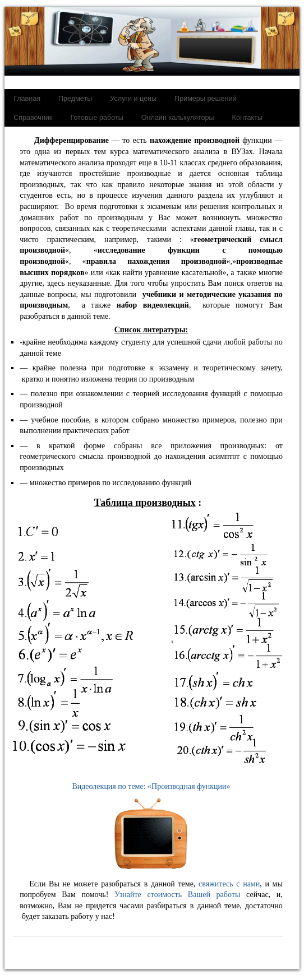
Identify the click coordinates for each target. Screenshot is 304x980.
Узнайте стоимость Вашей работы (177, 895)
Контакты (247, 118)
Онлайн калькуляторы (178, 118)
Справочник (33, 118)
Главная (27, 99)
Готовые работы (96, 118)
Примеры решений (205, 99)
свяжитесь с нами (229, 884)
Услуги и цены (133, 99)
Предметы (75, 99)
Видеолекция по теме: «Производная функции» (151, 829)
